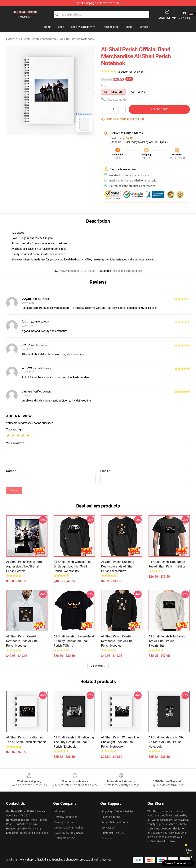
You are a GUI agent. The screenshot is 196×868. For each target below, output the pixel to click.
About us (60, 811)
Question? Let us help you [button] (178, 863)
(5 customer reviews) (130, 72)
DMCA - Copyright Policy (69, 828)
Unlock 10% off (189, 851)
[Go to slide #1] (41, 143)
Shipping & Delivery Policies (117, 811)
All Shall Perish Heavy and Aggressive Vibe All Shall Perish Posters (24, 566)
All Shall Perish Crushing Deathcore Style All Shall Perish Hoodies (23, 641)
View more (98, 666)
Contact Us (108, 828)
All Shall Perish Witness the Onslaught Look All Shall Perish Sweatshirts (72, 566)
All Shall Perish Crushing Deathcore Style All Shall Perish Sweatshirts (118, 566)
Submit (14, 490)
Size (104, 85)
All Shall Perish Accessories (37, 39)
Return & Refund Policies (116, 822)
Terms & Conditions (66, 817)
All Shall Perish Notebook (77, 39)
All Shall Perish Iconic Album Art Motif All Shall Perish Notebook (168, 742)
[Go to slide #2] (60, 143)
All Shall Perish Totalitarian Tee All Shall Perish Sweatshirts (167, 641)
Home (10, 39)
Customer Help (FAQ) (114, 833)
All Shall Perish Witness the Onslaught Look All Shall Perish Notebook (120, 742)
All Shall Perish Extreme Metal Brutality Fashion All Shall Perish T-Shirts (74, 641)
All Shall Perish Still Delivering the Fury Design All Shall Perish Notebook (74, 742)
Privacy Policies (64, 822)
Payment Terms (111, 817)
